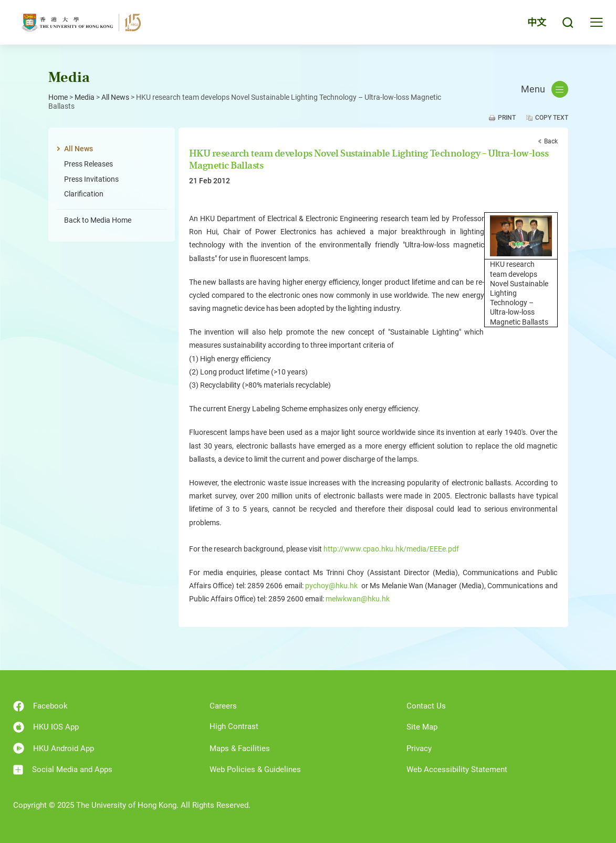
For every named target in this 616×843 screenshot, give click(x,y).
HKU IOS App (46, 727)
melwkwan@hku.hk (358, 599)
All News (115, 97)
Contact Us (426, 706)
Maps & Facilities (240, 748)
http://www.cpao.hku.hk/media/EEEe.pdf (391, 549)
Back (551, 141)
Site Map (422, 727)
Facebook (40, 706)
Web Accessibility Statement (457, 769)
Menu (545, 89)
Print (507, 118)
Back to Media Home (98, 220)
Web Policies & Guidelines (255, 769)
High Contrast (234, 726)
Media (85, 97)
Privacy (419, 748)
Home (58, 97)
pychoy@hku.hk (331, 586)
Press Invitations (91, 179)
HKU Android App (54, 748)
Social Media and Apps (63, 770)
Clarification (84, 194)
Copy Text (552, 118)
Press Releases (88, 164)
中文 (537, 22)
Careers (223, 706)
